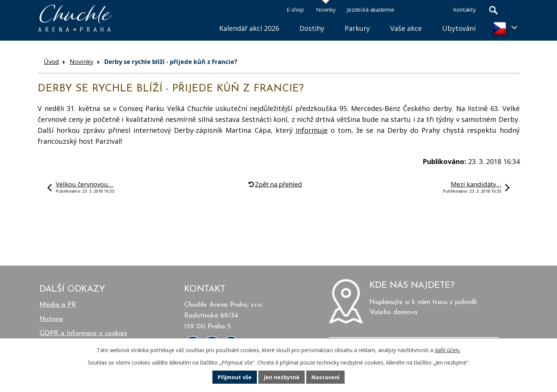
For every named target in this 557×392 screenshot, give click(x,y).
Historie (51, 319)
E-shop (295, 10)
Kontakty (464, 10)
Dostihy (312, 28)
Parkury (357, 28)
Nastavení (325, 377)
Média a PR (58, 305)
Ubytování (459, 28)
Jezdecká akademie (371, 10)
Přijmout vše (235, 377)
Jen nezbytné (282, 377)
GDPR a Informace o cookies (83, 334)
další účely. (448, 350)
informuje (312, 130)
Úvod (199, 19)
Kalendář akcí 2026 (249, 28)
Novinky (326, 10)
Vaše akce (406, 28)
